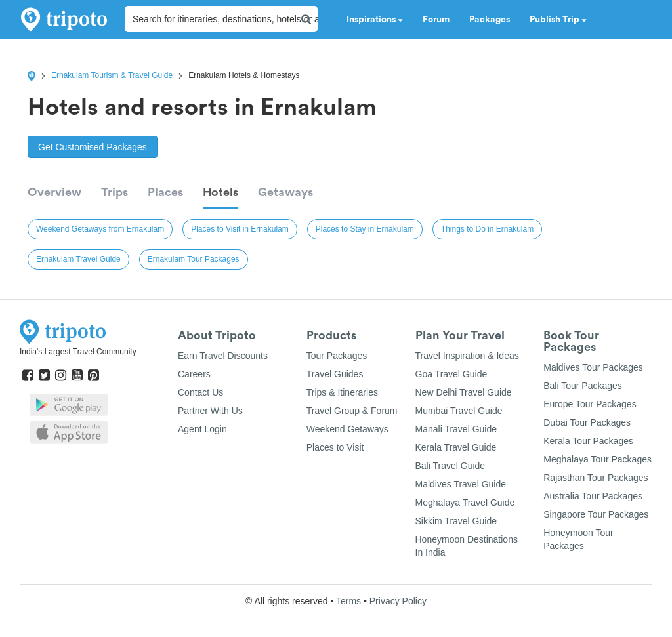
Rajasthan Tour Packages (596, 478)
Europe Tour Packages (590, 404)
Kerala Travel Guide (456, 447)
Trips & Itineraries (342, 392)
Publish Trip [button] (558, 20)
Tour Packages (337, 356)
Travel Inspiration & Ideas (467, 356)
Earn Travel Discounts (223, 356)
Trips (115, 192)
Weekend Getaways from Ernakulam (100, 229)
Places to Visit (335, 447)
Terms (348, 601)
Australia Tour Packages (593, 496)
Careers (194, 374)
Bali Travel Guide (451, 466)
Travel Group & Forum (352, 411)
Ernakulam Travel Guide (78, 259)
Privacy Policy (398, 601)
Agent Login (202, 429)
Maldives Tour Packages (593, 367)
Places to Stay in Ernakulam (365, 229)
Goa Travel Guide (451, 374)
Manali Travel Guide (456, 429)
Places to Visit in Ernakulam (240, 229)
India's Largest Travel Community (78, 352)
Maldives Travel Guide (461, 484)
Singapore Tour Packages (596, 514)
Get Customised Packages (93, 147)
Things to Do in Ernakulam (487, 229)
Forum (436, 20)
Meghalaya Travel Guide (465, 503)
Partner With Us (210, 411)
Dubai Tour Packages (587, 422)
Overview (54, 192)
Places (165, 192)
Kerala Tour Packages (588, 441)
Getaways (285, 192)
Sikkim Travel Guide (456, 521)
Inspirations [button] (375, 20)
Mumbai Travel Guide (459, 411)
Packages (490, 20)
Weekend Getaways (347, 429)
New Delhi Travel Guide (464, 392)
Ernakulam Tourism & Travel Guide (112, 75)
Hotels (220, 192)
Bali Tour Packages (583, 386)
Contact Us (200, 392)
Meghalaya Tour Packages (598, 459)
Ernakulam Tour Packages (194, 259)
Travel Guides (335, 374)
